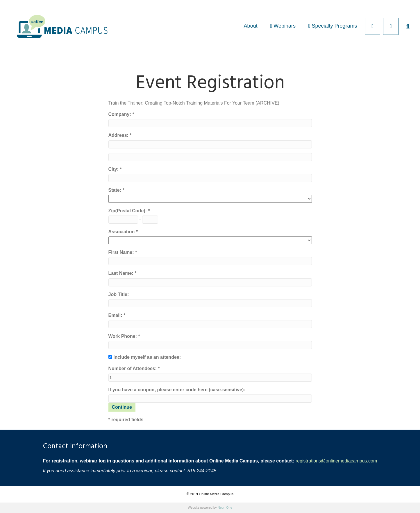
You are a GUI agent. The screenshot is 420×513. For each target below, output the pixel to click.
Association (122, 232)
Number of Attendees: (133, 368)
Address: (119, 135)
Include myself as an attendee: (147, 357)
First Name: (122, 252)
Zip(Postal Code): (128, 211)
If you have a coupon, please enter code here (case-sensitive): (177, 390)
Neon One (225, 507)
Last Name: (122, 273)
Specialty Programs (333, 26)
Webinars (283, 26)
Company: (120, 114)
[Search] (405, 26)
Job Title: (119, 294)
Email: (116, 315)
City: (114, 169)
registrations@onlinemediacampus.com (336, 461)
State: (116, 190)
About (251, 26)
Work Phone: (123, 336)
